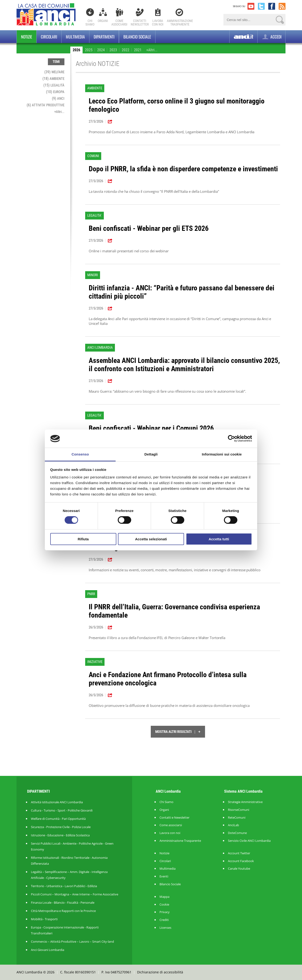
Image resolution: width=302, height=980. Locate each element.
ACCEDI (271, 37)
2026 (76, 50)
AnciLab (233, 825)
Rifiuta (83, 539)
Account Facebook (241, 861)
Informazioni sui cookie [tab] (222, 454)
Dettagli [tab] (151, 454)
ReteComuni (237, 818)
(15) (54, 85)
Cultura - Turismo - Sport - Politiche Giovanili (62, 810)
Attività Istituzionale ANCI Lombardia (57, 802)
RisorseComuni (239, 810)
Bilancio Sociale (170, 884)
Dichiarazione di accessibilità (160, 972)
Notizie (27, 37)
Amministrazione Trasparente (180, 841)
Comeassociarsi (119, 23)
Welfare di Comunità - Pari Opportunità (58, 819)
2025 (89, 50)
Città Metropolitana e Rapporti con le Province (63, 911)
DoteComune (237, 833)
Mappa (164, 897)
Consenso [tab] (80, 454)
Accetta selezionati (151, 539)
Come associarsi (171, 825)
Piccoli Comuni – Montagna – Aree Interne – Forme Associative (75, 894)
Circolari (49, 37)
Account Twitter (239, 853)
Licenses (165, 928)
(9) (58, 98)
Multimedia (75, 37)
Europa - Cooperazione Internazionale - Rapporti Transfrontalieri (65, 930)
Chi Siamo (90, 23)
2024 (101, 50)
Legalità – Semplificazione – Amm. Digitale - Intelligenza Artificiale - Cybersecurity (69, 875)
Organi (103, 21)
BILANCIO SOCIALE (137, 37)
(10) (55, 92)
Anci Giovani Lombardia (48, 950)
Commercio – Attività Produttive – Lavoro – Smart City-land (72, 941)
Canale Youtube (239, 869)
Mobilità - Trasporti (44, 919)
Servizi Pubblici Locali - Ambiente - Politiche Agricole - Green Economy (72, 846)
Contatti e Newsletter (174, 818)
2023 (113, 50)
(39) (54, 72)
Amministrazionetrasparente (180, 23)
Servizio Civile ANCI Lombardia (249, 841)
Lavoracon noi (158, 23)
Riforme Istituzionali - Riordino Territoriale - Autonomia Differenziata (69, 861)
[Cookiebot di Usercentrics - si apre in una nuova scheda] (231, 438)
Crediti (164, 920)
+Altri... (152, 50)
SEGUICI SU (239, 6)
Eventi (164, 876)
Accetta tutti (219, 539)
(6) (46, 105)
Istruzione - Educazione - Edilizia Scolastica (60, 835)
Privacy (165, 912)
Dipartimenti (104, 37)
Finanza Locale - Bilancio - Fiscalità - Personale (63, 903)
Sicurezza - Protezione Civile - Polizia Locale (61, 827)
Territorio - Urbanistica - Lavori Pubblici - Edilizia (64, 886)
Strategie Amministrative (245, 802)
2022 (126, 50)
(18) (53, 79)
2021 (138, 50)
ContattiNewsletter (140, 23)
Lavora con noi (170, 833)
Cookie (164, 905)
